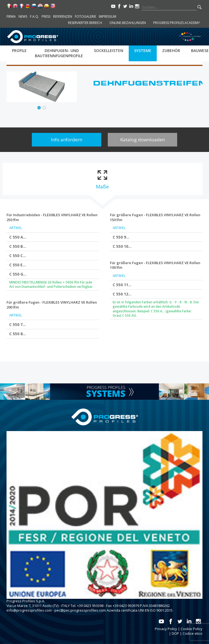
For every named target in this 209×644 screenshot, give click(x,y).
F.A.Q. (34, 16)
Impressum (107, 16)
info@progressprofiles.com (29, 610)
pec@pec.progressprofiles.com (80, 610)
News (23, 16)
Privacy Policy (166, 629)
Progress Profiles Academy (176, 23)
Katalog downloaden (143, 140)
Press (46, 16)
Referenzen (63, 16)
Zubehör (171, 51)
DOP (175, 633)
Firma (11, 16)
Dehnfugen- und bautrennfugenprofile (59, 53)
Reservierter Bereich (85, 23)
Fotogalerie (85, 16)
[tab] (102, 179)
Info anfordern (67, 140)
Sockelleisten (109, 51)
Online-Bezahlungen (128, 23)
